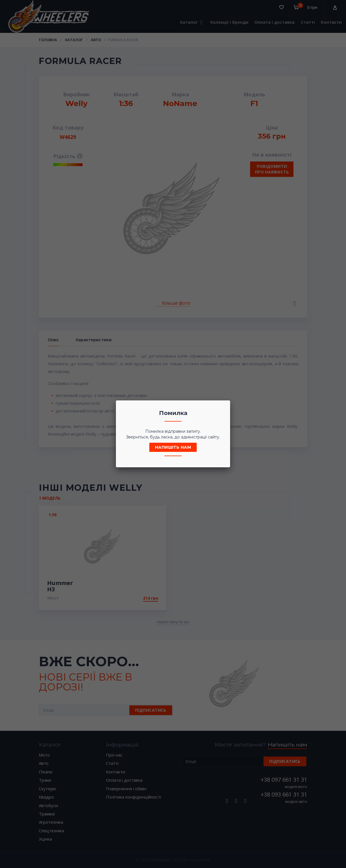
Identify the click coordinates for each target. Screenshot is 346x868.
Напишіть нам (173, 447)
